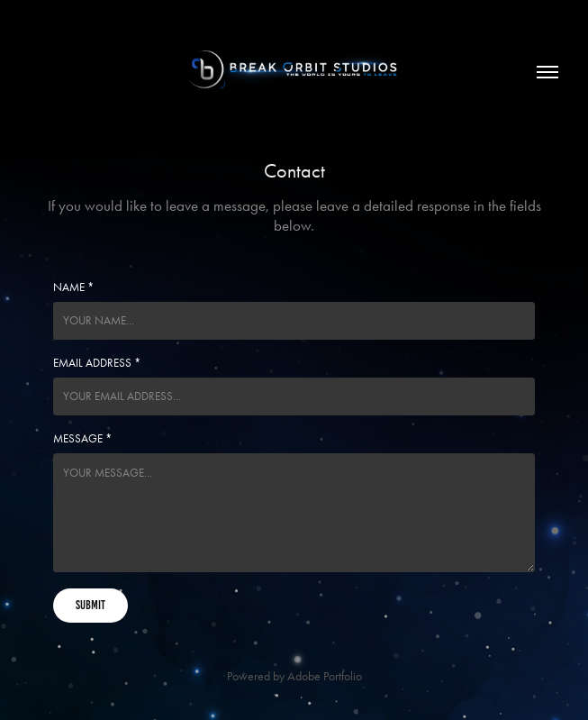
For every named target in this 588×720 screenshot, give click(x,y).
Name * (73, 287)
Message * (82, 438)
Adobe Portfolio (325, 676)
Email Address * (97, 363)
